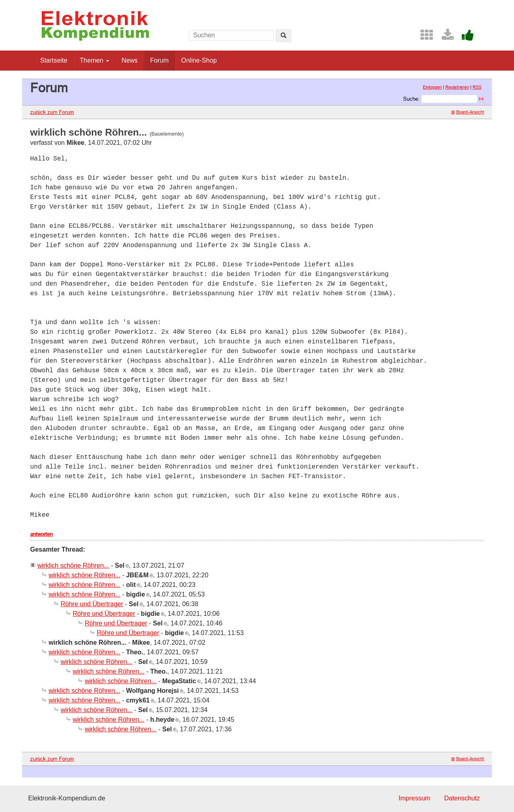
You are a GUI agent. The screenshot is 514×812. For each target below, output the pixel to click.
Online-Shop (199, 60)
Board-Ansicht (468, 112)
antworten (41, 534)
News (130, 60)
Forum (159, 60)
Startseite (54, 60)
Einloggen (432, 87)
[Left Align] (284, 36)
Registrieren (457, 87)
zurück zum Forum (52, 112)
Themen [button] (95, 60)
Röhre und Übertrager (92, 604)
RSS (477, 87)
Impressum (414, 798)
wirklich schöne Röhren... (73, 565)
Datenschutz (462, 798)
